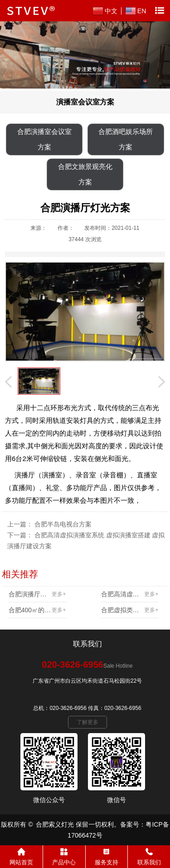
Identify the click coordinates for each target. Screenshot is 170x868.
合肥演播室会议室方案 (44, 139)
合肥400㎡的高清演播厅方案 (37, 610)
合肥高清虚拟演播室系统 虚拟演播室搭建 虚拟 (130, 594)
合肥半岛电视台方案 (63, 524)
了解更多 (87, 722)
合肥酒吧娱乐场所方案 (126, 139)
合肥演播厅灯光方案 (37, 594)
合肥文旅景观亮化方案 (85, 174)
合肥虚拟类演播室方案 (130, 610)
